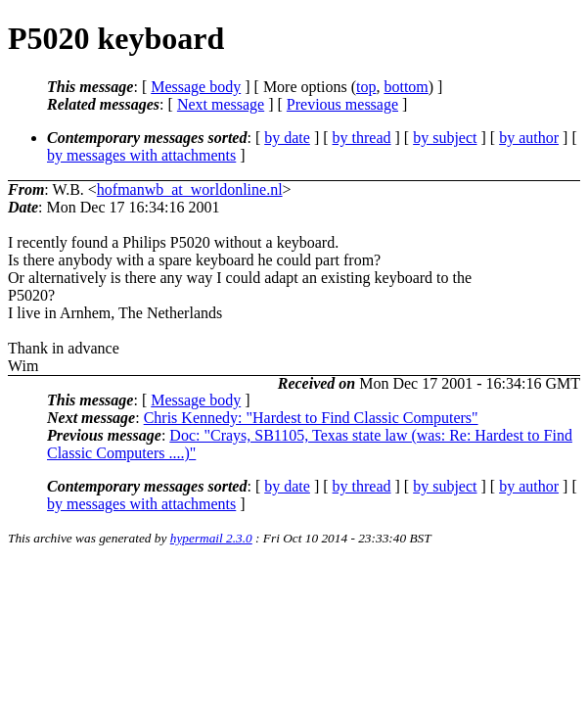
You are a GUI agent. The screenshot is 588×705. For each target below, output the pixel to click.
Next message (221, 104)
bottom (406, 87)
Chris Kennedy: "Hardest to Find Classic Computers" (311, 418)
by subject (445, 138)
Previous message (342, 104)
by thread (362, 138)
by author (529, 138)
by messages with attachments (141, 155)
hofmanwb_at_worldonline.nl (190, 189)
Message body (196, 87)
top (366, 87)
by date (287, 138)
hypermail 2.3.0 (211, 538)
